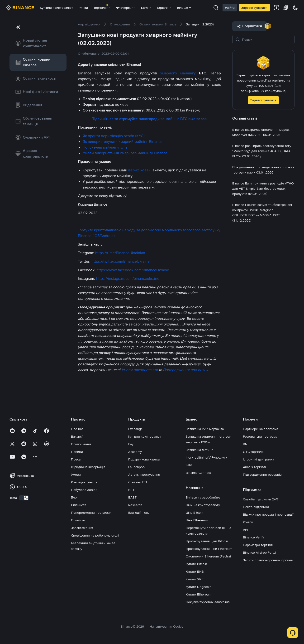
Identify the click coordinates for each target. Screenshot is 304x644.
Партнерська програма (261, 429)
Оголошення (81, 444)
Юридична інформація (88, 467)
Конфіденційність (84, 482)
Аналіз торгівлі (254, 467)
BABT (132, 497)
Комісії (248, 522)
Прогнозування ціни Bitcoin (207, 541)
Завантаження (82, 528)
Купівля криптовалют (56, 8)
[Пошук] (267, 39)
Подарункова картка (144, 459)
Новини (77, 452)
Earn (146, 8)
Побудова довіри (84, 490)
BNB (246, 444)
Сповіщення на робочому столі (95, 535)
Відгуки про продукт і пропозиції (268, 514)
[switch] (24, 498)
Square (164, 8)
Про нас (77, 429)
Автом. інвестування (144, 475)
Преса (76, 459)
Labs (189, 465)
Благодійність (139, 513)
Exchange (135, 429)
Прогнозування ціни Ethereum (209, 549)
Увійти (230, 8)
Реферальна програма (260, 436)
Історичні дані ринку (259, 459)
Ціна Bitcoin (195, 513)
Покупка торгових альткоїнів (208, 602)
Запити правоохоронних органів (268, 560)
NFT (131, 490)
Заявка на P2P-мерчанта (205, 429)
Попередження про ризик (91, 513)
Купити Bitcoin (196, 564)
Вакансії (77, 436)
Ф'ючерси (126, 8)
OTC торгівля (253, 452)
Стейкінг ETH (138, 482)
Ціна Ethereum (197, 520)
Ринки (83, 8)
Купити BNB (195, 571)
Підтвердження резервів (262, 475)
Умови (76, 475)
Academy (135, 452)
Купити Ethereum (199, 594)
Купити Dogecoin (199, 587)
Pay (131, 444)
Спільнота (79, 505)
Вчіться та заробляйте (203, 497)
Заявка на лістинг (199, 450)
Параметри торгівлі (258, 545)
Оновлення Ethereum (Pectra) (208, 556)
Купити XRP (195, 579)
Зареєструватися (254, 8)
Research (135, 505)
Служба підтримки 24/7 (261, 499)
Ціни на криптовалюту (203, 505)
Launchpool (137, 467)
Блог (75, 497)
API (245, 530)
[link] (38, 43)
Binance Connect (198, 473)
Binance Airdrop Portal (259, 552)
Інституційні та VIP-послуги (207, 457)
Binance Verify (254, 537)
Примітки (78, 520)
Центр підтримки (256, 507)
